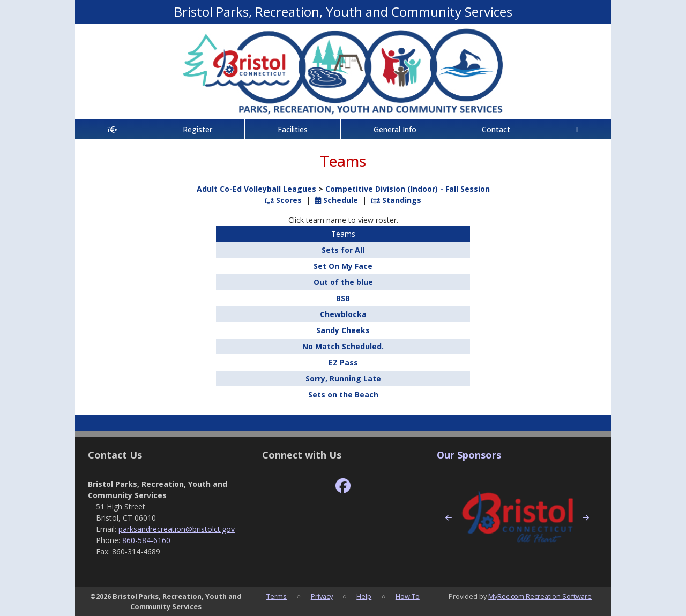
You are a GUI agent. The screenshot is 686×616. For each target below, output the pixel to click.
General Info (395, 129)
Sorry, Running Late (343, 378)
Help (364, 596)
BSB (343, 298)
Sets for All (343, 250)
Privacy (322, 596)
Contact (496, 129)
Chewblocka (343, 314)
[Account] (577, 129)
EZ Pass (343, 362)
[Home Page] (112, 129)
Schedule (336, 200)
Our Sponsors (469, 455)
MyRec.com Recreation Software (540, 596)
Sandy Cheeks (343, 330)
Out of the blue (343, 282)
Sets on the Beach (343, 395)
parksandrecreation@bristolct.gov (177, 529)
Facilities (293, 129)
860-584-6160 (146, 540)
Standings (396, 200)
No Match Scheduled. (343, 346)
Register (197, 129)
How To (408, 596)
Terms (277, 596)
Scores (283, 200)
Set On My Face (343, 266)
